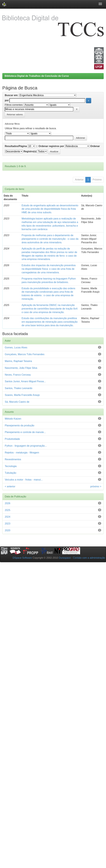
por (7, 100)
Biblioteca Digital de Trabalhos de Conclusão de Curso (37, 76)
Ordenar (95, 146)
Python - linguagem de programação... (26, 446)
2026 (8, 503)
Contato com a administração (89, 558)
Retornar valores (15, 115)
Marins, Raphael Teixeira (18, 361)
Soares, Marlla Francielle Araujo (22, 395)
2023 (8, 524)
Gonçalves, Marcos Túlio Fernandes (25, 354)
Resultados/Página (16, 146)
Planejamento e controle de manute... (25, 432)
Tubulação (10, 473)
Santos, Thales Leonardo (19, 388)
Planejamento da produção (20, 425)
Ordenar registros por (51, 146)
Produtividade (12, 439)
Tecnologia (11, 466)
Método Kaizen (13, 419)
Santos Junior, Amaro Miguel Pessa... (25, 381)
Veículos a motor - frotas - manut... (24, 480)
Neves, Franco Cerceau (18, 375)
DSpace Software (22, 558)
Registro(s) (30, 151)
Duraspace (65, 558)
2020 (8, 530)
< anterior (10, 486)
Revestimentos (13, 459)
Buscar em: (11, 95)
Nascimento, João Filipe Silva (21, 368)
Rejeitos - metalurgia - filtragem (22, 453)
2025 (8, 510)
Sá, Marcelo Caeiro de (17, 402)
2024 (8, 517)
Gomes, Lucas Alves (16, 347)
